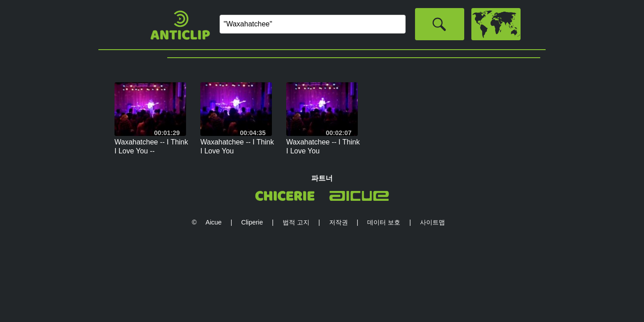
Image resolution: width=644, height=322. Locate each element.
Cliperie (252, 222)
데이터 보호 (384, 222)
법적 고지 (296, 222)
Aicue (214, 222)
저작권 (339, 222)
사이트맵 (432, 222)
